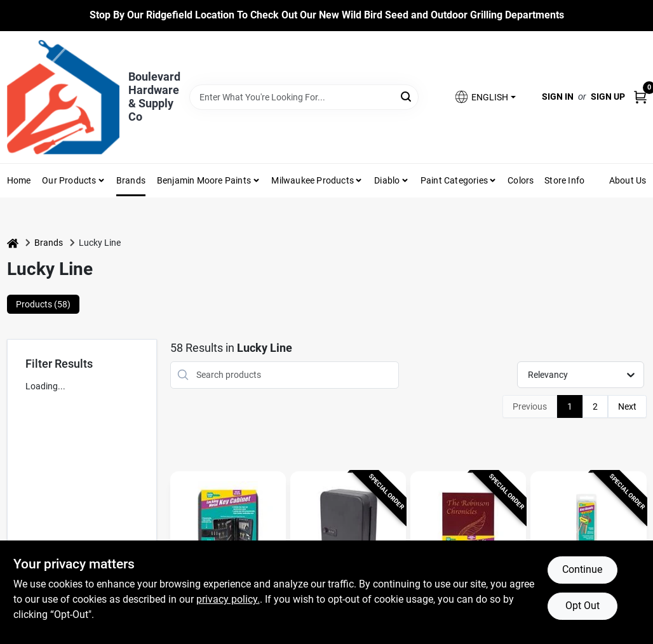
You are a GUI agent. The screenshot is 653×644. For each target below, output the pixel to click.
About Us (628, 180)
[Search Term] (304, 97)
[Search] (407, 96)
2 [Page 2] (595, 406)
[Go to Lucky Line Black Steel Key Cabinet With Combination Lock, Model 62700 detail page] (348, 532)
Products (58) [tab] (43, 304)
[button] (485, 97)
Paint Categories (454, 180)
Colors (521, 180)
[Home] (13, 243)
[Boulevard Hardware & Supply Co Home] (63, 97)
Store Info (564, 180)
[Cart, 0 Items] (640, 97)
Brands (131, 180)
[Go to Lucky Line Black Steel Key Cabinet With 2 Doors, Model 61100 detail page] (228, 532)
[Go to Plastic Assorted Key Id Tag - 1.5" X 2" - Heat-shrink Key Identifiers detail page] (588, 532)
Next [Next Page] (627, 406)
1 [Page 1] (570, 406)
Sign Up (608, 97)
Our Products (69, 180)
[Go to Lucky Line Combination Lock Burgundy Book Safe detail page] (468, 532)
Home (19, 180)
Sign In (558, 97)
